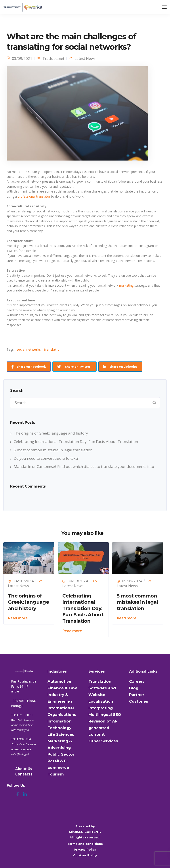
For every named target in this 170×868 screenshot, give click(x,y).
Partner (137, 695)
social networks (29, 349)
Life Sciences (61, 734)
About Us (24, 769)
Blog (134, 688)
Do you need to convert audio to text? (46, 458)
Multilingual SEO (105, 715)
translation (53, 349)
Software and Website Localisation (102, 695)
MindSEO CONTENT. (85, 832)
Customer (139, 701)
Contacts (24, 774)
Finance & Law (62, 688)
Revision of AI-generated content (103, 728)
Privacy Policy (85, 849)
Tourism (56, 774)
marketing (126, 285)
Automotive (59, 681)
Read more (18, 618)
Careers (137, 681)
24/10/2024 (23, 581)
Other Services (103, 741)
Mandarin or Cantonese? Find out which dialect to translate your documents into (84, 466)
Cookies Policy (85, 855)
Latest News (85, 58)
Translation (100, 681)
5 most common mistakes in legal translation (53, 450)
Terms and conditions (85, 844)
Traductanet (53, 58)
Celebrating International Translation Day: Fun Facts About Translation (76, 442)
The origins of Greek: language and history (51, 433)
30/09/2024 (78, 581)
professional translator (34, 196)
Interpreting (101, 708)
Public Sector (61, 754)
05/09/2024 (132, 581)
